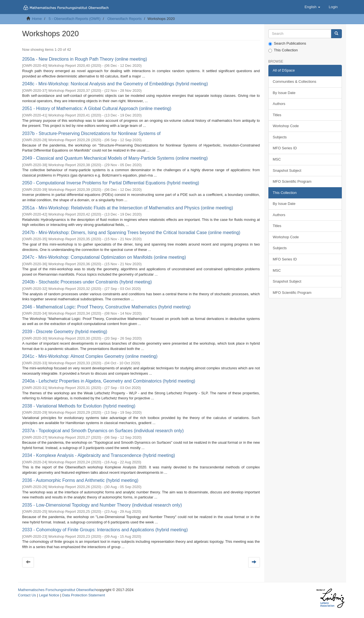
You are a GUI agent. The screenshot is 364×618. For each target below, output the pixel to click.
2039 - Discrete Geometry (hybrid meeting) (65, 332)
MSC (277, 159)
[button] (312, 7)
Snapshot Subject (287, 170)
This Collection (283, 50)
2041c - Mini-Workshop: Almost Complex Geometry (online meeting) (90, 356)
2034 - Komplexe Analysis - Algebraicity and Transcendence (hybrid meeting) (99, 455)
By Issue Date (284, 93)
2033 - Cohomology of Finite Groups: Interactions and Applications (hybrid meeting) (105, 530)
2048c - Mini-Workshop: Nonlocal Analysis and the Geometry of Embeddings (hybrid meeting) (115, 84)
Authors (279, 104)
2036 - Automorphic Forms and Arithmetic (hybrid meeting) (80, 480)
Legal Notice (49, 595)
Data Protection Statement (84, 595)
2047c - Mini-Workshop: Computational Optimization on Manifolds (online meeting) (104, 257)
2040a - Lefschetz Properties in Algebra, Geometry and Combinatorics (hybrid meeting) (109, 381)
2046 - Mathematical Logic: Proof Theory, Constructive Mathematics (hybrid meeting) (106, 307)
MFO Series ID (285, 148)
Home (37, 19)
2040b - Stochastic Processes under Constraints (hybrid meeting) (87, 282)
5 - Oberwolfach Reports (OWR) (74, 19)
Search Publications (287, 44)
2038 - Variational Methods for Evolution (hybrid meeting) (79, 406)
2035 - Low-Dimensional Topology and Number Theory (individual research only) (102, 505)
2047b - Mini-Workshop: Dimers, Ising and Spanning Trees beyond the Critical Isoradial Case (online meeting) (131, 233)
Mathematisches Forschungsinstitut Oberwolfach (57, 590)
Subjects (280, 137)
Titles (277, 115)
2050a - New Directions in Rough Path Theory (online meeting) (85, 59)
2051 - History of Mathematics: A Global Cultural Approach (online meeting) (97, 108)
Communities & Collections (295, 82)
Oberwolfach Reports (125, 19)
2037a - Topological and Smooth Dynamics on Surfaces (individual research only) (103, 431)
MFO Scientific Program (292, 181)
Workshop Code (286, 126)
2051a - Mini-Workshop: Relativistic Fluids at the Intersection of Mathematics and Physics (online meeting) (128, 208)
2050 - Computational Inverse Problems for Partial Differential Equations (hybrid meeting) (111, 183)
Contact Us (27, 595)
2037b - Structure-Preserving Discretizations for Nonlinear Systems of (91, 133)
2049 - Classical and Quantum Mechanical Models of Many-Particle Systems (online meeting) (115, 158)
